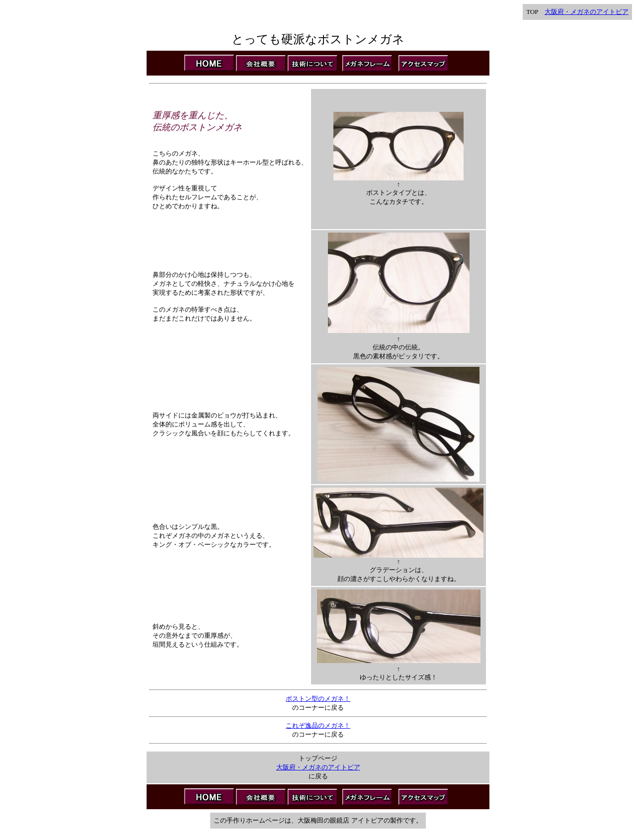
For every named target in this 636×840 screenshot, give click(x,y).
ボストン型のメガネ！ (318, 699)
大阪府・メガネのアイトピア (587, 12)
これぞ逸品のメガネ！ (318, 725)
